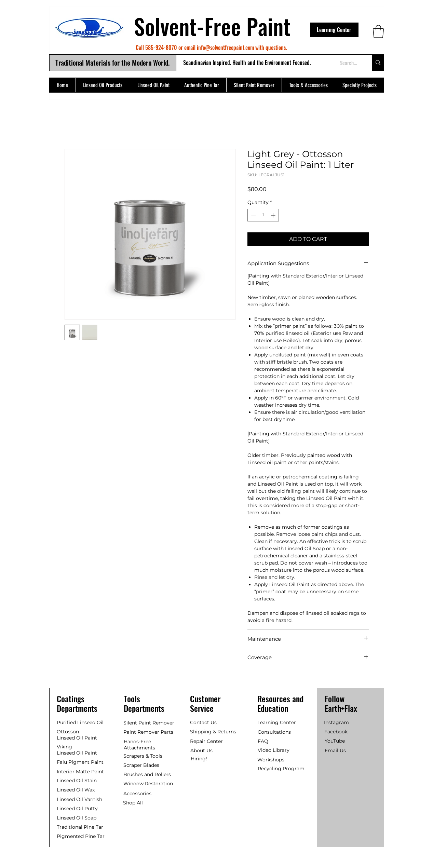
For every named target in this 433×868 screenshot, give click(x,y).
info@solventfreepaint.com (225, 48)
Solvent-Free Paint (212, 26)
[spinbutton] (263, 215)
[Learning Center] (334, 30)
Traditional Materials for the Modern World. (112, 63)
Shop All (133, 803)
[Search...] (348, 63)
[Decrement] (253, 215)
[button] (378, 31)
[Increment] (274, 215)
